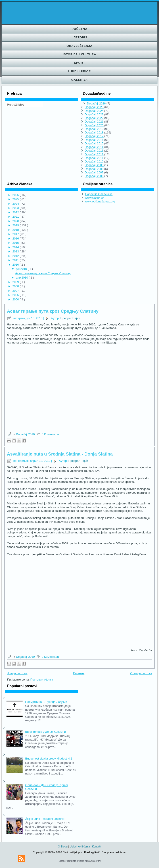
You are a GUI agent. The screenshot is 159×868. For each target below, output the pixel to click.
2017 (16, 234)
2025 (16, 199)
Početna (80, 29)
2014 (16, 247)
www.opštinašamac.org (100, 201)
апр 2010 (22, 278)
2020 (16, 221)
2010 (16, 265)
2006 (16, 295)
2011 (16, 260)
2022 (16, 212)
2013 (16, 251)
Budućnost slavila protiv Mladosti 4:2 (49, 759)
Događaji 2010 (26, 434)
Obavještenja (79, 46)
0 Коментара (50, 434)
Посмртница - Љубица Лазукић (46, 702)
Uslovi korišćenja (80, 847)
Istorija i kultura (79, 54)
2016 (16, 238)
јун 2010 (22, 269)
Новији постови (17, 673)
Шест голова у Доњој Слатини (45, 732)
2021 (16, 217)
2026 (16, 195)
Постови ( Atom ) (42, 680)
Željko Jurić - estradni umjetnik (45, 819)
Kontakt (97, 847)
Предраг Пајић (70, 318)
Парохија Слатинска (99, 194)
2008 (16, 286)
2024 (16, 204)
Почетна (79, 673)
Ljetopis (80, 37)
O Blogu (63, 847)
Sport (79, 63)
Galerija (79, 80)
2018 (16, 230)
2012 (16, 256)
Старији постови (141, 673)
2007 (16, 291)
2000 (16, 299)
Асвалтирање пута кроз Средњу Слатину (43, 273)
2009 (16, 282)
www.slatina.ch (95, 198)
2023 (16, 208)
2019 (16, 225)
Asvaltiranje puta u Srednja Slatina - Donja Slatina (60, 454)
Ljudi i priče (79, 71)
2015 (16, 243)
